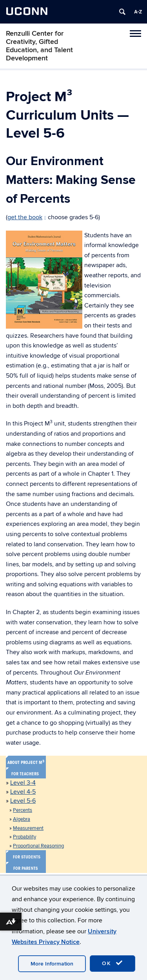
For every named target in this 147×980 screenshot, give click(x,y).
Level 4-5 (23, 792)
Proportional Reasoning (38, 846)
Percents (23, 810)
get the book (27, 217)
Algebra (22, 819)
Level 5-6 (23, 801)
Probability (24, 837)
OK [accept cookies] (113, 963)
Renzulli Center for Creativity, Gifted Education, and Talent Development (39, 46)
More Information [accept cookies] (52, 964)
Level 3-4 (23, 783)
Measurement (28, 828)
